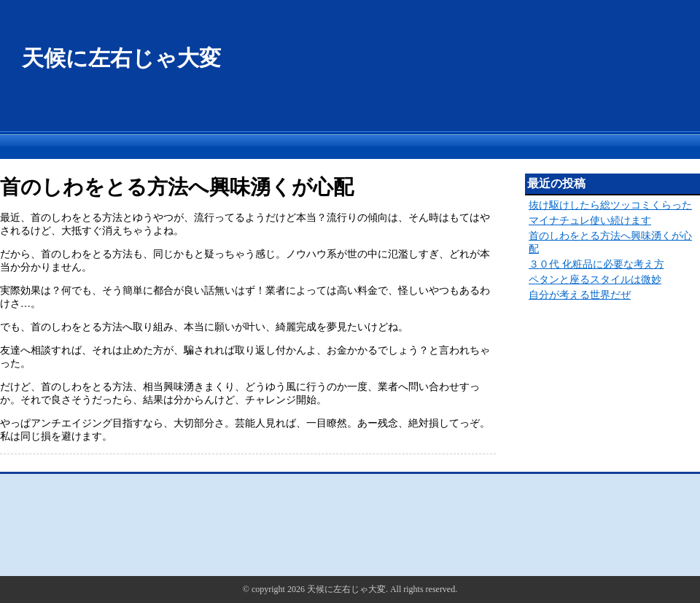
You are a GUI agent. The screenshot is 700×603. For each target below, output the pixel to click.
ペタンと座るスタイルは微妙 (595, 280)
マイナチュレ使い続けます (590, 221)
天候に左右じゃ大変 (121, 58)
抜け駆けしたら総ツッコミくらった (610, 205)
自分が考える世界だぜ (580, 295)
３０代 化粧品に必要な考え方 (596, 264)
